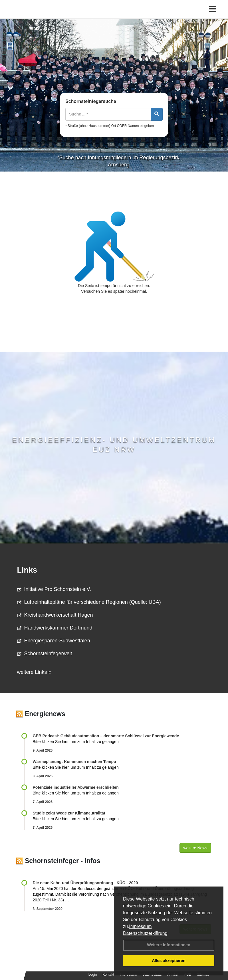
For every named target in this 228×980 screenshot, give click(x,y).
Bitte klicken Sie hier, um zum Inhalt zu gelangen (76, 742)
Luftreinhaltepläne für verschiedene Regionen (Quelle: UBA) (89, 602)
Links (27, 570)
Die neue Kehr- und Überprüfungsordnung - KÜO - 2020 (85, 883)
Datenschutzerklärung (145, 933)
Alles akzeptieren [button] (169, 961)
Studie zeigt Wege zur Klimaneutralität (69, 813)
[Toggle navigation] (213, 9)
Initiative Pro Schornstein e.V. (54, 589)
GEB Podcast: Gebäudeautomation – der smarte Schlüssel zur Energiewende (107, 736)
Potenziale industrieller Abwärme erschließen (76, 787)
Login (93, 975)
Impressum (140, 926)
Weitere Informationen (169, 945)
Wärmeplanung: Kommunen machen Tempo (74, 762)
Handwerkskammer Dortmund (55, 628)
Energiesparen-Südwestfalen (54, 641)
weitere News (195, 848)
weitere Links (34, 672)
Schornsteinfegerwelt (45, 654)
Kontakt (108, 975)
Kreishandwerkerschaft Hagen (55, 615)
